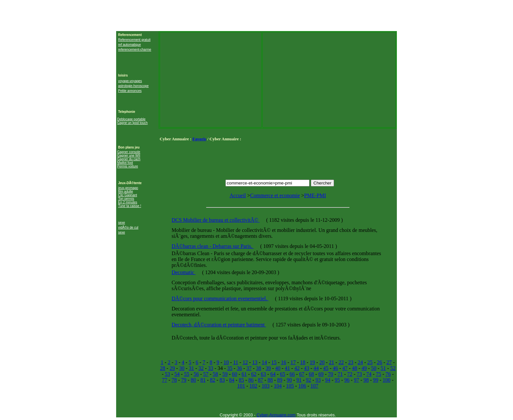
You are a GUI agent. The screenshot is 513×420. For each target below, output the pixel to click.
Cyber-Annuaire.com (276, 415)
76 (388, 374)
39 (268, 368)
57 (206, 374)
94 (328, 380)
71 (340, 374)
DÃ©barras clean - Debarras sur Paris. (212, 246)
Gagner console (129, 152)
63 (263, 374)
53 (168, 374)
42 (297, 368)
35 (230, 368)
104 (278, 386)
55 (186, 374)
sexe (122, 223)
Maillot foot (125, 163)
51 (383, 368)
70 (330, 374)
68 (311, 374)
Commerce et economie (275, 195)
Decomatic (183, 272)
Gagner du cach (129, 159)
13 (255, 362)
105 (290, 386)
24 (360, 362)
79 (184, 380)
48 (355, 368)
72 (350, 374)
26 (380, 362)
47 (345, 368)
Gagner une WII (129, 156)
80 (193, 380)
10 (226, 362)
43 (307, 368)
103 (266, 386)
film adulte (126, 192)
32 (201, 368)
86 (251, 380)
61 (244, 374)
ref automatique (130, 45)
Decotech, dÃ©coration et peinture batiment (219, 325)
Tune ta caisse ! (130, 206)
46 (335, 368)
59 (225, 374)
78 (174, 380)
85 (241, 380)
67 (302, 374)
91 (299, 380)
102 (253, 386)
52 (393, 368)
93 (318, 380)
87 (260, 380)
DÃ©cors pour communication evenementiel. (220, 298)
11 (236, 362)
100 (387, 380)
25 (370, 362)
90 (289, 380)
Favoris (199, 139)
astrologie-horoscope (133, 86)
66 (292, 374)
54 (177, 374)
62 (254, 374)
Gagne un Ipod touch (132, 123)
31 (191, 368)
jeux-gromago (128, 188)
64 (273, 374)
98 (366, 380)
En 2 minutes (128, 202)
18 (303, 362)
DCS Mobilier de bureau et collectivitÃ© (215, 220)
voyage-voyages (130, 81)
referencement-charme (135, 50)
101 (241, 386)
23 (351, 362)
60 (235, 374)
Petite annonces (130, 91)
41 (287, 368)
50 (374, 368)
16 (284, 362)
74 (369, 374)
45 (326, 368)
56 (196, 374)
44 (316, 368)
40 (278, 368)
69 (321, 374)
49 (364, 368)
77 (165, 380)
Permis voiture (128, 166)
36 (239, 368)
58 (215, 374)
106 (302, 386)
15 (274, 362)
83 (222, 380)
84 (232, 380)
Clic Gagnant (128, 195)
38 (258, 368)
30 (182, 368)
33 (211, 368)
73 (359, 374)
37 (249, 368)
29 (172, 368)
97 (357, 380)
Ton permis (126, 199)
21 (331, 362)
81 (203, 380)
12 (245, 362)
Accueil (238, 195)
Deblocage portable (131, 119)
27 (389, 362)
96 (347, 380)
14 (264, 362)
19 (312, 362)
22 (341, 362)
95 (337, 380)
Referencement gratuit (134, 40)
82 (213, 380)
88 (270, 380)
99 (376, 380)
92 (309, 380)
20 (322, 362)
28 (163, 368)
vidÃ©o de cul (128, 227)
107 (314, 386)
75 (379, 374)
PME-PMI (315, 195)
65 (283, 374)
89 (280, 380)
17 (293, 362)
